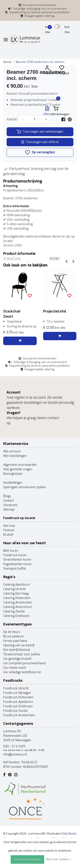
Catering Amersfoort (18, 607)
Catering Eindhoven (16, 616)
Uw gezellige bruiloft (17, 659)
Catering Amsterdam (18, 603)
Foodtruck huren (15, 555)
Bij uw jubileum (14, 636)
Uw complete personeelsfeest (25, 663)
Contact (9, 501)
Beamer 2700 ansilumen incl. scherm (40, 62)
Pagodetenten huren (17, 564)
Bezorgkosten (13, 474)
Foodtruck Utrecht (16, 688)
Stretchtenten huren (17, 560)
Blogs (7, 496)
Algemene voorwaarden (20, 465)
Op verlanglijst (40, 152)
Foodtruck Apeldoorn (18, 702)
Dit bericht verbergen (27, 859)
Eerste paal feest (15, 641)
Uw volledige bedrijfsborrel (22, 672)
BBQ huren (11, 551)
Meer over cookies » (58, 859)
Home (7, 62)
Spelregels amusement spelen (25, 487)
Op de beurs (12, 632)
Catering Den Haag (16, 594)
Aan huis (9, 526)
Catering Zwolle (14, 611)
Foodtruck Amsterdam (19, 715)
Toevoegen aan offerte (40, 142)
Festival (9, 530)
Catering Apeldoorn (17, 585)
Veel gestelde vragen (18, 469)
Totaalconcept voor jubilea (22, 654)
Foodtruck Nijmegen (17, 693)
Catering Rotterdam (17, 598)
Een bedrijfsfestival (17, 650)
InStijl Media (68, 834)
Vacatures (10, 505)
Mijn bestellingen (15, 456)
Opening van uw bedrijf (19, 645)
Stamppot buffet (15, 569)
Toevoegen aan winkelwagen (40, 132)
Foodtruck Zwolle (15, 711)
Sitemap (9, 510)
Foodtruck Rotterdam (18, 697)
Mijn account (12, 451)
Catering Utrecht (15, 589)
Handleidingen (13, 483)
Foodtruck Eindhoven (18, 706)
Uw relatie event (15, 668)
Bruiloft (8, 535)
